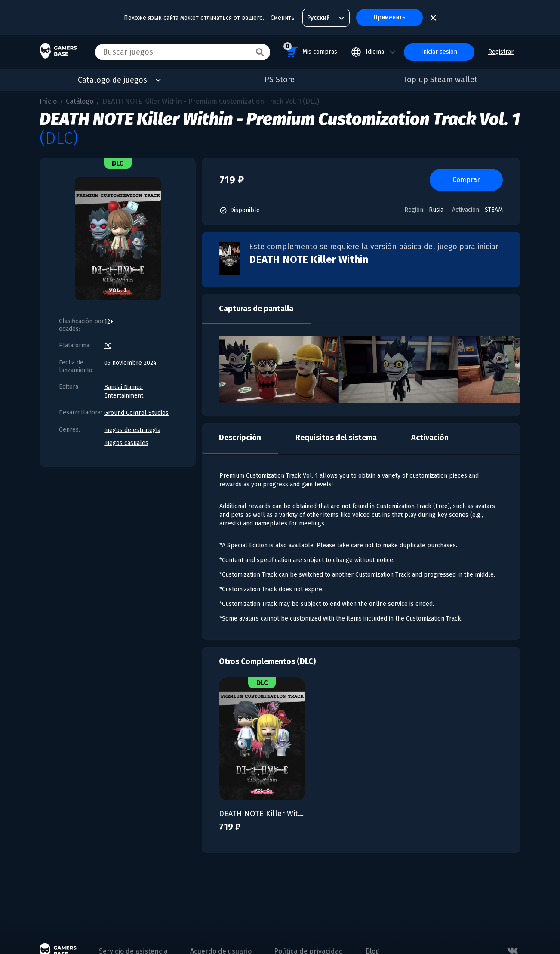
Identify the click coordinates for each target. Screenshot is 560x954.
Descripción (240, 438)
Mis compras (310, 51)
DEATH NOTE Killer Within (309, 259)
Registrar (501, 52)
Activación (430, 438)
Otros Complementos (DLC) (267, 661)
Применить (389, 17)
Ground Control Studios (136, 413)
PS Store (280, 80)
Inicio (48, 101)
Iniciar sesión (439, 52)
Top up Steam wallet (440, 80)
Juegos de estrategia (132, 430)
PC (108, 346)
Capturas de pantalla (256, 309)
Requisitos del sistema (336, 438)
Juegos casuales (126, 443)
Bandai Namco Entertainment (124, 391)
